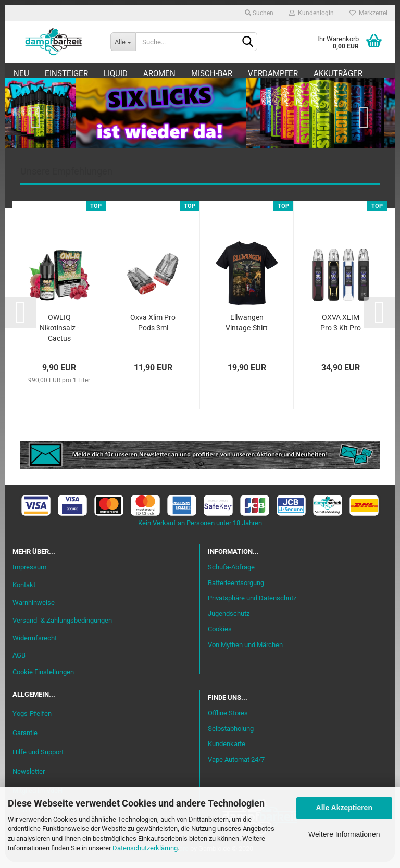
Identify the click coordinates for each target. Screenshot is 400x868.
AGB (19, 661)
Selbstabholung (231, 734)
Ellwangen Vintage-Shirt (247, 329)
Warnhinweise (34, 608)
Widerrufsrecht (35, 644)
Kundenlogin (311, 13)
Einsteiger (87, 73)
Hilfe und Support (38, 758)
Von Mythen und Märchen (245, 650)
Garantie (25, 739)
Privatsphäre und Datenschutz (252, 604)
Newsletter (29, 777)
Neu (42, 73)
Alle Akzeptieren (344, 808)
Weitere (351, 73)
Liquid (136, 73)
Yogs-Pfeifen (32, 719)
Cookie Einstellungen (43, 678)
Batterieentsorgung (236, 588)
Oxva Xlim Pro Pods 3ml (153, 329)
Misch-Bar (233, 73)
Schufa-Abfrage (231, 573)
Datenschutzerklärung (145, 848)
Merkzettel (368, 13)
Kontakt (24, 591)
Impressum (29, 573)
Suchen (259, 13)
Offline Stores (228, 719)
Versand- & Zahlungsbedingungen (62, 626)
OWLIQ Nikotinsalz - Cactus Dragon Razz (59, 335)
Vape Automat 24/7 (236, 766)
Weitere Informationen (344, 834)
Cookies (220, 635)
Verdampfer (294, 73)
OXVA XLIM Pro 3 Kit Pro (341, 329)
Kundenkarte (227, 750)
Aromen (180, 73)
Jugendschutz (229, 620)
